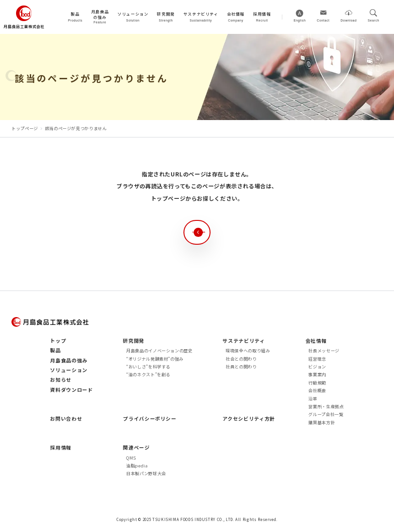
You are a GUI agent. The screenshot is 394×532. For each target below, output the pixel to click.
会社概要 (317, 390)
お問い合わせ (66, 419)
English (300, 20)
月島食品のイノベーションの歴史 (159, 351)
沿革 (313, 399)
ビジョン (317, 367)
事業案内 (317, 374)
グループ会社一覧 (326, 414)
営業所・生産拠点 (326, 406)
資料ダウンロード (71, 390)
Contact (323, 20)
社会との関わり (241, 359)
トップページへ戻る (206, 232)
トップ (58, 341)
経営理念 (317, 359)
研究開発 (134, 341)
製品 (55, 350)
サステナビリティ (244, 341)
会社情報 (316, 341)
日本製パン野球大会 (146, 473)
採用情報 (61, 447)
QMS (131, 458)
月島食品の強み (69, 360)
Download (349, 20)
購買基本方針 (322, 422)
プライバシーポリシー (150, 419)
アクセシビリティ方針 (249, 419)
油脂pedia (137, 466)
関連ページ (136, 447)
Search (374, 20)
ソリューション (69, 370)
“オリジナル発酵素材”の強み (155, 359)
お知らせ (61, 380)
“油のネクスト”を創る (148, 374)
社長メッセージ (324, 351)
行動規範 (317, 383)
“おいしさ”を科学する (148, 367)
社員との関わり (241, 367)
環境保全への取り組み (248, 351)
